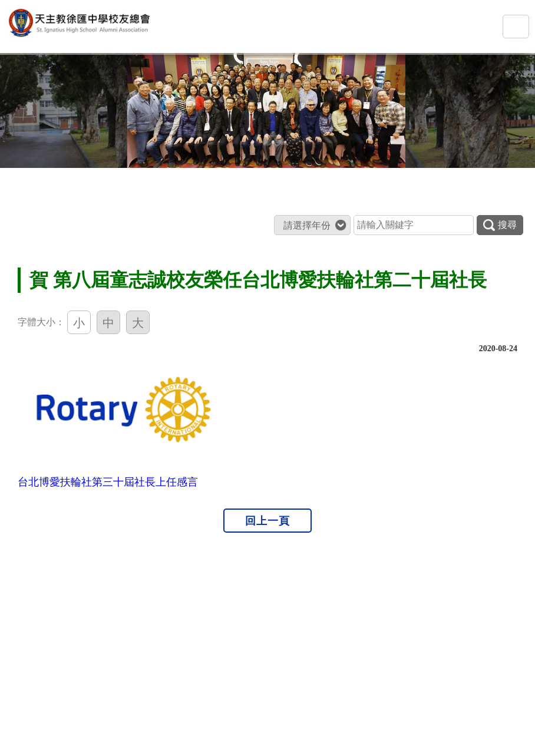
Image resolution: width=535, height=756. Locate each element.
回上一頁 (267, 520)
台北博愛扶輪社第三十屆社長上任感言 (108, 482)
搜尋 (500, 225)
